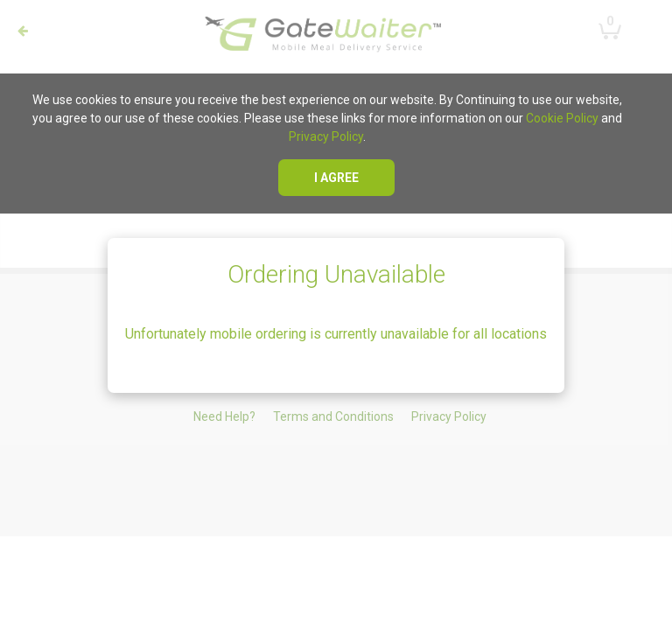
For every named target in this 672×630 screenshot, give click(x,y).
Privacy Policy (326, 136)
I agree (336, 178)
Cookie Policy (562, 118)
